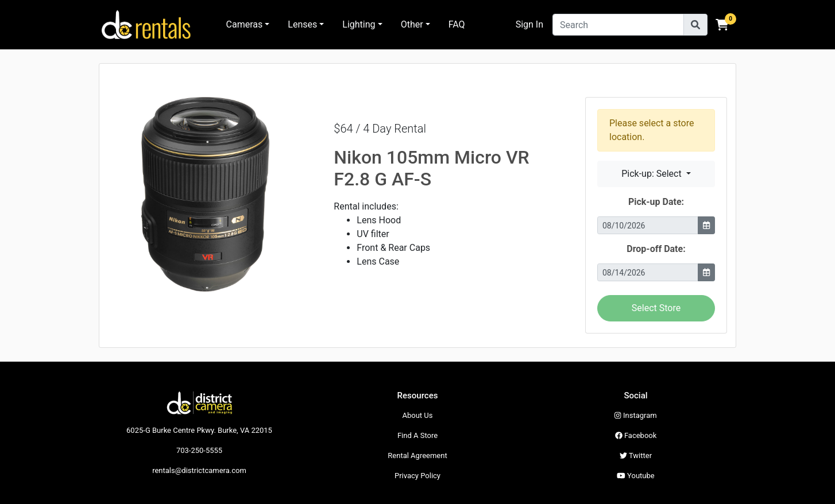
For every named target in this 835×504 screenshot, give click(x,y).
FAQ (457, 24)
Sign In (529, 24)
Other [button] (412, 24)
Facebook (636, 435)
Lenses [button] (302, 24)
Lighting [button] (359, 24)
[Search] (618, 25)
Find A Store (418, 435)
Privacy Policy (418, 476)
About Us (418, 415)
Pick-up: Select (652, 174)
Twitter (636, 455)
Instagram (635, 415)
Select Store (656, 308)
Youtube (635, 476)
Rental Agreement (417, 455)
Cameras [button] (245, 24)
